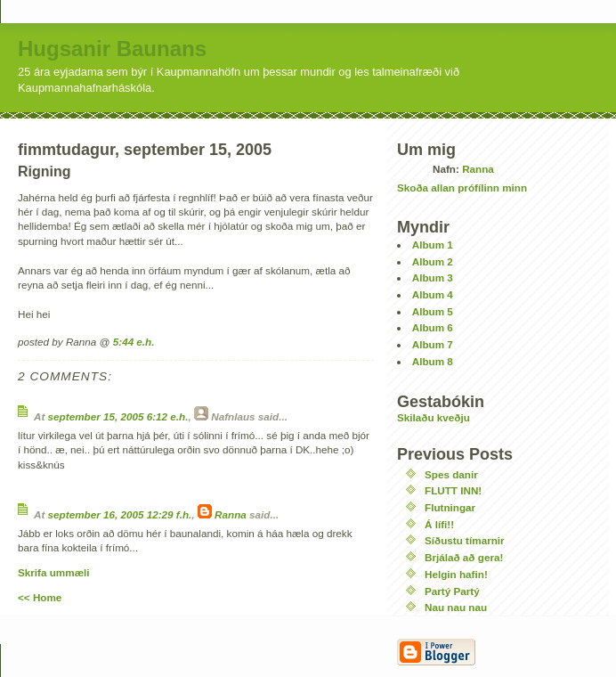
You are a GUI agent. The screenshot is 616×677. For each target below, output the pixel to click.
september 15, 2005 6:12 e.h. (118, 416)
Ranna (231, 514)
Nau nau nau (456, 607)
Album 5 (433, 311)
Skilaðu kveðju (434, 417)
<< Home (40, 597)
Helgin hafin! (456, 574)
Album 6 (433, 327)
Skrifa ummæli (54, 572)
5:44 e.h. (134, 342)
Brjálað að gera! (464, 557)
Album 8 (433, 361)
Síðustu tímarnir (465, 540)
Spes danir (451, 474)
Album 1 (433, 245)
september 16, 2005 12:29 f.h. (120, 514)
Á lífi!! (439, 524)
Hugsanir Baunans (112, 49)
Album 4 (433, 294)
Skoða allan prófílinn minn (462, 188)
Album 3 (433, 277)
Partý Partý (452, 591)
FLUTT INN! (453, 490)
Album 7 (433, 344)
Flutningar (450, 507)
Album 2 (433, 261)
